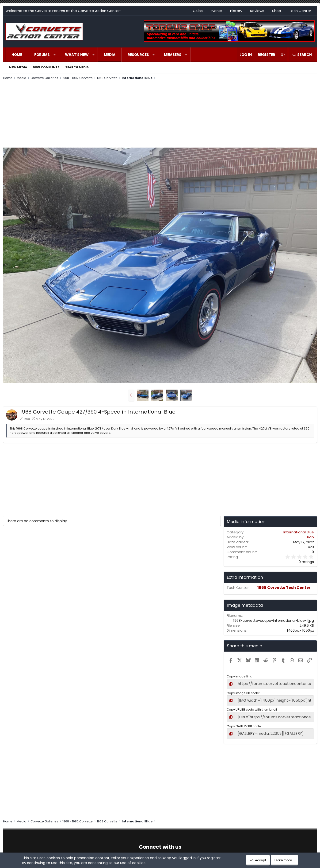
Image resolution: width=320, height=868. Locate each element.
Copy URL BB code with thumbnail (252, 708)
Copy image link (239, 676)
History (236, 11)
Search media (77, 67)
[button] (55, 55)
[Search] (302, 55)
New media (18, 67)
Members (173, 55)
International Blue (299, 532)
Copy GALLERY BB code (244, 723)
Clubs (198, 11)
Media (110, 55)
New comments (46, 67)
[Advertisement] (160, 114)
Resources (138, 55)
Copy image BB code (243, 692)
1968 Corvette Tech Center (284, 588)
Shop (277, 11)
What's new (77, 55)
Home (17, 55)
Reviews (257, 11)
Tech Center (300, 11)
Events (216, 11)
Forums (42, 55)
